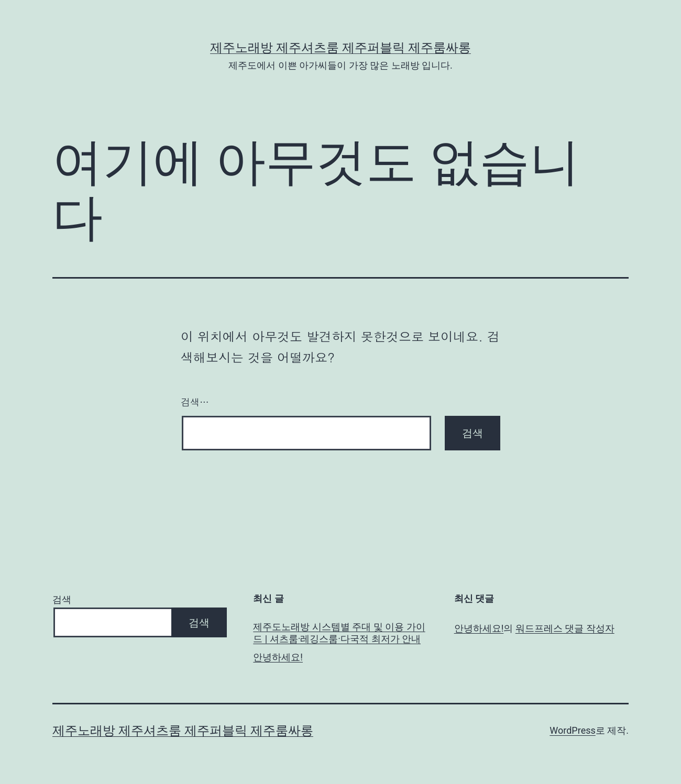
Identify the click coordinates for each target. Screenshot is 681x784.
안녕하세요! (278, 657)
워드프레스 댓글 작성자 (565, 628)
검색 (62, 599)
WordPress (572, 730)
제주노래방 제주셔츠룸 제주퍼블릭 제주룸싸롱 (340, 48)
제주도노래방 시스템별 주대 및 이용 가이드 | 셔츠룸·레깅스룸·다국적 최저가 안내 (339, 633)
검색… (195, 402)
